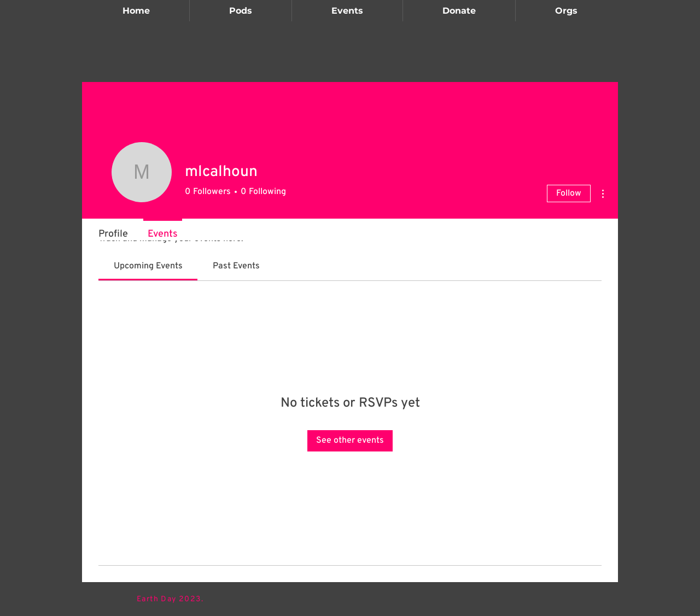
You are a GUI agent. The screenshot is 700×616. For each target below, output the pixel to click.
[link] (148, 266)
